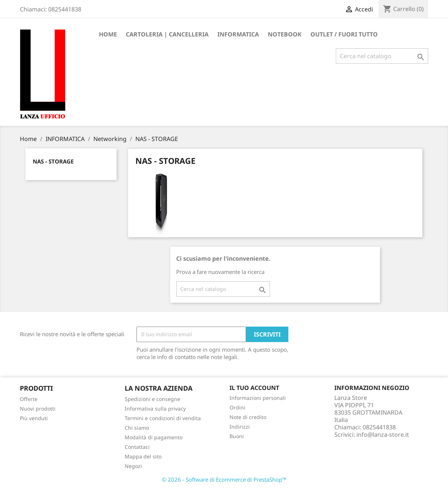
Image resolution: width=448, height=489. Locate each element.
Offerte (29, 399)
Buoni (237, 436)
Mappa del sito (143, 456)
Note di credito (248, 417)
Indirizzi (240, 427)
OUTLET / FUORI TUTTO (344, 34)
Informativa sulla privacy (155, 409)
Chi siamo (137, 428)
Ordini (237, 407)
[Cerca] (382, 56)
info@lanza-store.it (383, 435)
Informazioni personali (258, 398)
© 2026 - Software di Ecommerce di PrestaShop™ (224, 479)
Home (108, 34)
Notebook (285, 34)
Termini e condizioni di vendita (163, 418)
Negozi (133, 466)
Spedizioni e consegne (152, 399)
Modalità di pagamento (154, 437)
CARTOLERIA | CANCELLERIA (167, 34)
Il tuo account (254, 388)
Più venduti (34, 418)
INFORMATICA (238, 34)
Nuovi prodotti (38, 409)
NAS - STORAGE (53, 161)
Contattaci (137, 447)
